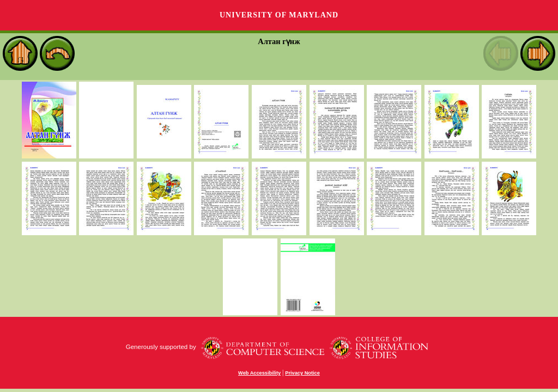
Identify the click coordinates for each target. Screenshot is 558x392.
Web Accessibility (259, 373)
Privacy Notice (302, 373)
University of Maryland (279, 15)
